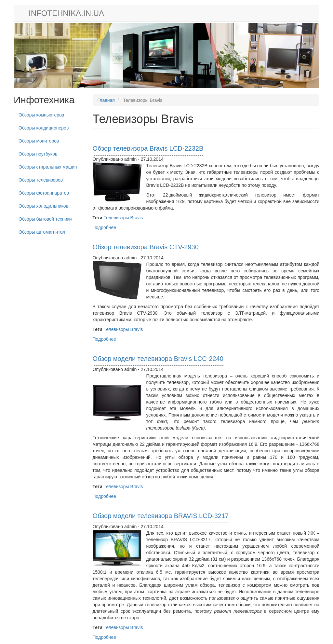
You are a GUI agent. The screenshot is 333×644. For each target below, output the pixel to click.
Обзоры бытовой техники (45, 219)
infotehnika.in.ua (66, 13)
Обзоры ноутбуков (38, 154)
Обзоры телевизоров (41, 180)
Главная (106, 100)
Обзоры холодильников (43, 206)
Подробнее (105, 227)
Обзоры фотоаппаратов (44, 193)
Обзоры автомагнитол (42, 232)
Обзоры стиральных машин (48, 167)
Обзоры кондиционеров (44, 128)
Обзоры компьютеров (41, 115)
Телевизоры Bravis (123, 218)
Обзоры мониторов (39, 141)
